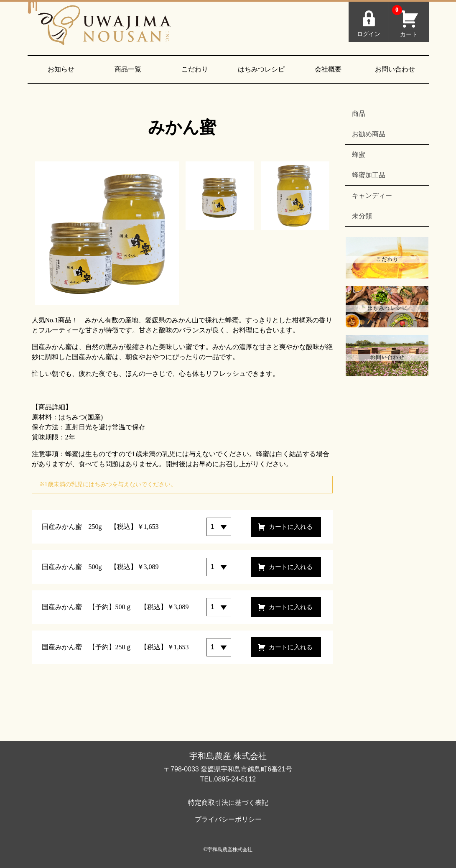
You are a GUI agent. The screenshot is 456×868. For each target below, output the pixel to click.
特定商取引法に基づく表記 (228, 803)
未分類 (362, 216)
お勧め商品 (369, 134)
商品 (359, 114)
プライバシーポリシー (228, 819)
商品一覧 (128, 69)
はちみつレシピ (261, 69)
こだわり (195, 69)
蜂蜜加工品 (369, 175)
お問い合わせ (395, 69)
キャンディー (372, 195)
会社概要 (328, 69)
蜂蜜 (359, 154)
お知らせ (61, 69)
